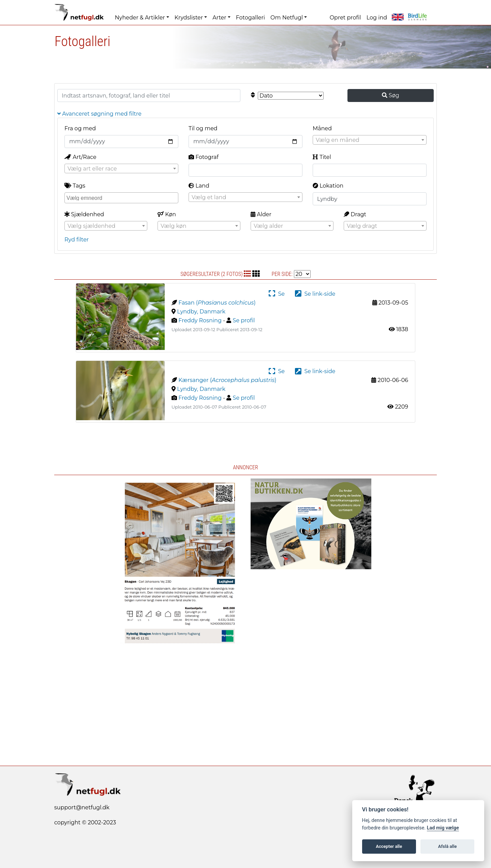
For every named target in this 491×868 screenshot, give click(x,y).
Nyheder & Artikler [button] (140, 18)
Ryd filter (77, 240)
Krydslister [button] (189, 18)
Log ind (377, 18)
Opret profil (345, 18)
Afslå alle (448, 846)
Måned (322, 128)
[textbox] (370, 140)
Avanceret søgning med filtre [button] (99, 114)
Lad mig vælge (443, 828)
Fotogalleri (250, 18)
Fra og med (80, 128)
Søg (391, 95)
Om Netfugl (287, 18)
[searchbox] (122, 197)
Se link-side (315, 294)
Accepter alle (389, 846)
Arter (219, 18)
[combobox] (370, 140)
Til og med (203, 128)
